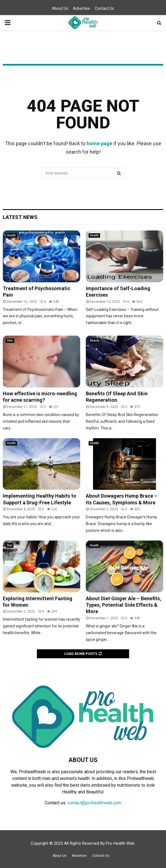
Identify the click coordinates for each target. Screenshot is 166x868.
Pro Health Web (120, 843)
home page (99, 143)
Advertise (81, 8)
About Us (60, 8)
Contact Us (104, 8)
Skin (10, 340)
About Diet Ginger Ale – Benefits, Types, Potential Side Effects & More (124, 605)
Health (11, 235)
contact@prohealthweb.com (94, 803)
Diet (10, 545)
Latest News (20, 217)
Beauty (95, 340)
